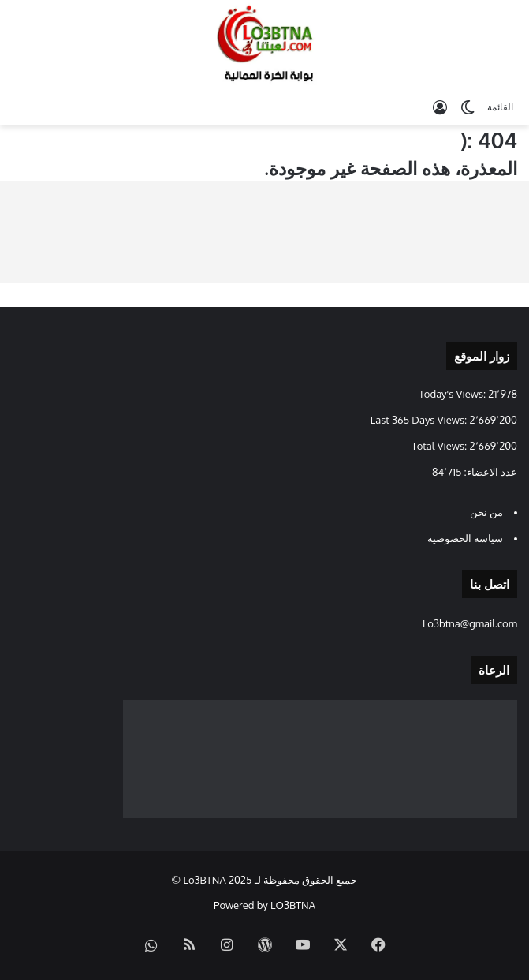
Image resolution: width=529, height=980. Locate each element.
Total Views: (440, 446)
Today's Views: (453, 394)
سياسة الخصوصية (465, 538)
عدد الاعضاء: (489, 472)
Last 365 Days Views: (420, 420)
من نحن (486, 512)
